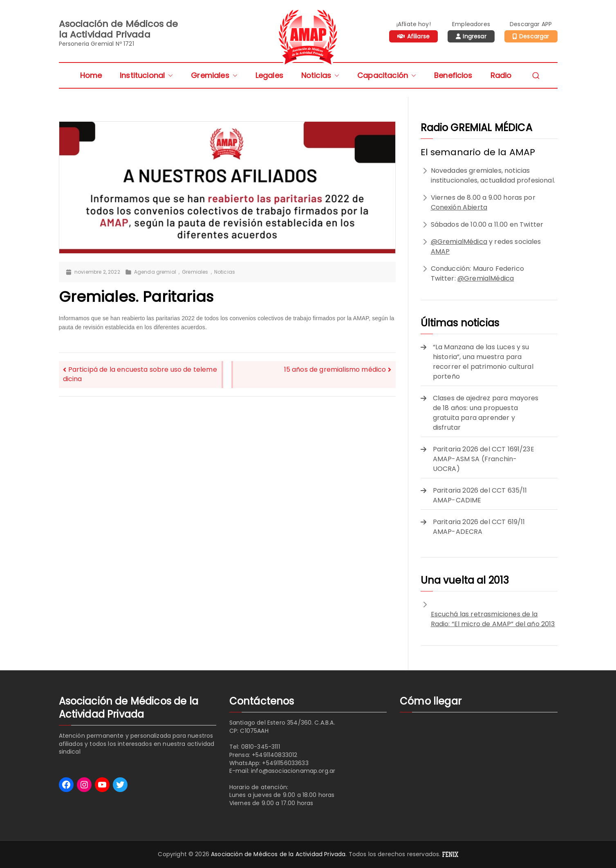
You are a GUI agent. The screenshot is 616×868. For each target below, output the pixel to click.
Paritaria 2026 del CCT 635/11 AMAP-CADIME (480, 495)
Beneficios (453, 75)
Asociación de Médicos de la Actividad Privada (278, 854)
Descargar (534, 36)
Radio (501, 75)
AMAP (440, 251)
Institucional (146, 75)
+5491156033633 (285, 763)
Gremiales (214, 75)
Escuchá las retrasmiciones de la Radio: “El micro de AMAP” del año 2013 (493, 619)
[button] (169, 75)
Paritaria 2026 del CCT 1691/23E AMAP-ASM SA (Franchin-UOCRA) (484, 459)
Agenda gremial (155, 272)
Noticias (320, 75)
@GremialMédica (459, 242)
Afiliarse (418, 36)
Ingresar (474, 36)
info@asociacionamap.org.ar (293, 771)
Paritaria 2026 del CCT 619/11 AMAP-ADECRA (479, 527)
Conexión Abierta (459, 207)
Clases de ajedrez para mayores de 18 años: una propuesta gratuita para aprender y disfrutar (486, 413)
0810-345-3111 (261, 747)
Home (91, 75)
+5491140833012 (274, 755)
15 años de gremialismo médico (335, 369)
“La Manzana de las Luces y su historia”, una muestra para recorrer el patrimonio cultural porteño (483, 362)
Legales (269, 75)
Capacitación (387, 75)
